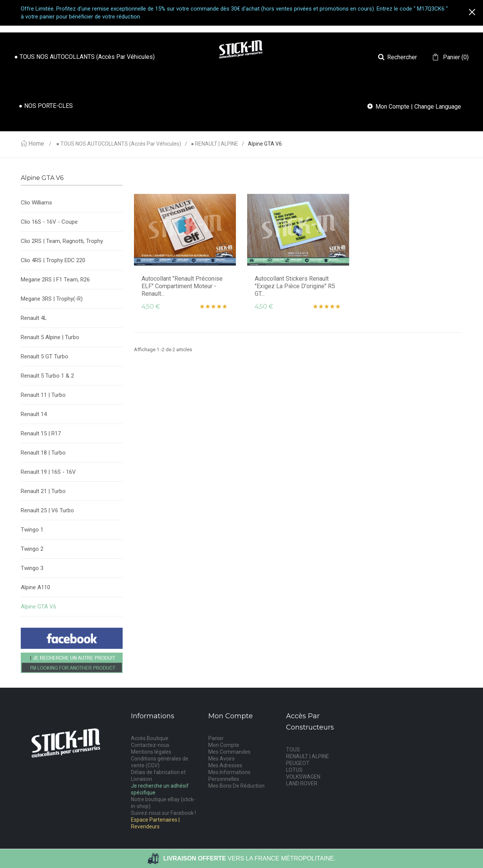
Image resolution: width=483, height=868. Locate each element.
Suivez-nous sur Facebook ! (163, 813)
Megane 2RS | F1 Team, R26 (55, 280)
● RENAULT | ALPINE (215, 144)
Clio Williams (36, 203)
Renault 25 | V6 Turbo (47, 510)
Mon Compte (224, 745)
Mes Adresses (225, 765)
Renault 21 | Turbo (43, 491)
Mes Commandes (229, 752)
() (455, 57)
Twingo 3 (32, 568)
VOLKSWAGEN (303, 777)
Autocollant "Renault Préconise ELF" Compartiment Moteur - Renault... (182, 286)
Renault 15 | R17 (41, 433)
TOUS (293, 750)
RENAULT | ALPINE (308, 756)
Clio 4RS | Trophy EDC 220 (53, 260)
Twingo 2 (32, 549)
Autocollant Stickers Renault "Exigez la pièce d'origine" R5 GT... (295, 286)
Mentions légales (151, 752)
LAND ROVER (302, 784)
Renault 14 (34, 414)
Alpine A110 (35, 587)
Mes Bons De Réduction (236, 786)
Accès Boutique (150, 738)
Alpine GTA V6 (38, 607)
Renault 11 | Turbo (43, 395)
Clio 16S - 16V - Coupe (49, 222)
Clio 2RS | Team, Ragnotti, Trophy (62, 241)
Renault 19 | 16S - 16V (48, 472)
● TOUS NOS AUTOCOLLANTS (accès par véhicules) (119, 144)
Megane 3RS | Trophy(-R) (52, 299)
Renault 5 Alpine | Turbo (50, 337)
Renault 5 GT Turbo (45, 356)
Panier (216, 738)
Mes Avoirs (222, 759)
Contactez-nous (150, 745)
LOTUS (294, 770)
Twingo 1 (32, 530)
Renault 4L (34, 318)
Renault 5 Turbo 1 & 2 (47, 376)
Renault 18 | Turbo (43, 453)
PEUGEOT (298, 763)
